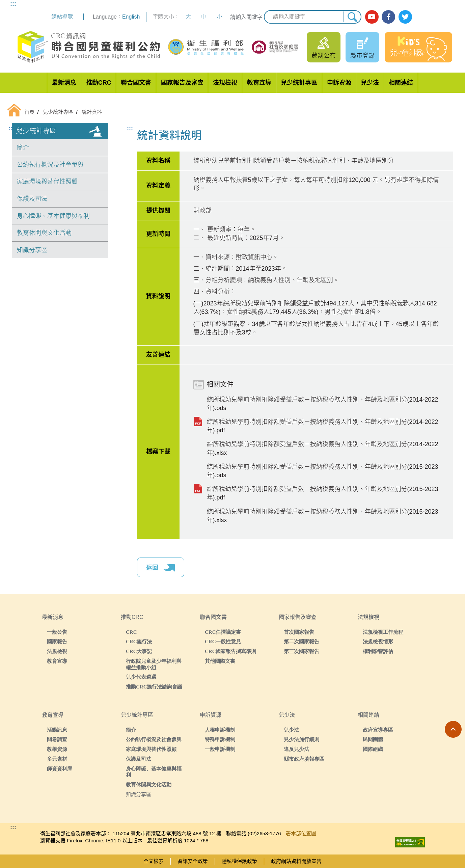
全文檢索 (154, 861)
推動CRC (99, 83)
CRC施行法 (139, 641)
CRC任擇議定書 (223, 632)
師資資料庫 (60, 769)
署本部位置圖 (301, 833)
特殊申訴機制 (220, 739)
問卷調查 (57, 739)
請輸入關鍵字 (246, 17)
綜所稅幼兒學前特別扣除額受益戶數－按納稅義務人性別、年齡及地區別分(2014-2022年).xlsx (323, 448)
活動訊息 (57, 730)
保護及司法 (32, 199)
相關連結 (401, 83)
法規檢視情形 (378, 641)
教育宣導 (259, 83)
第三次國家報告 (302, 651)
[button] (453, 729)
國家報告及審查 (182, 83)
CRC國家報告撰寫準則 (231, 651)
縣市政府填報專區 (304, 759)
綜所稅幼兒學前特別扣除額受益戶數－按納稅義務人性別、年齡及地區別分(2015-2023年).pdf (323, 493)
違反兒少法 (296, 749)
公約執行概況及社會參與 (50, 165)
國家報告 (57, 641)
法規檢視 (225, 83)
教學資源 (57, 749)
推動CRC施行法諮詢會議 (154, 687)
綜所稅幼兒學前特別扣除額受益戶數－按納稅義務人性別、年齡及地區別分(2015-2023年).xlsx (323, 516)
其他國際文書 (220, 661)
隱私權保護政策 (239, 861)
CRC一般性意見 (223, 641)
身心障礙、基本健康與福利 (53, 216)
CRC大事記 (139, 651)
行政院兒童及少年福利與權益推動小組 (154, 664)
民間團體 (373, 739)
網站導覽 (62, 17)
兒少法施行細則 (302, 739)
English (131, 17)
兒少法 (370, 83)
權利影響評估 (378, 651)
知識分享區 (32, 250)
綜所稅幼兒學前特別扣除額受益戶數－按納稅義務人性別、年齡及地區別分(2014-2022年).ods (323, 404)
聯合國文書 (136, 83)
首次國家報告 (299, 632)
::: (13, 4)
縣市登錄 (362, 56)
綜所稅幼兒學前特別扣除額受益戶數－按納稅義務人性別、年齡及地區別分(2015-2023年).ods (323, 471)
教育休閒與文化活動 (44, 233)
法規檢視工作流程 (383, 632)
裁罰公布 (324, 56)
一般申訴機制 (220, 749)
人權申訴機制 (220, 730)
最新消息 (64, 83)
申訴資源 (339, 83)
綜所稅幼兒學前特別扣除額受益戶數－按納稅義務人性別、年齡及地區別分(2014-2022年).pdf (323, 426)
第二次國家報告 (302, 641)
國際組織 (373, 749)
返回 (161, 568)
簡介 (23, 147)
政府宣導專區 (378, 730)
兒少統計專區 (299, 83)
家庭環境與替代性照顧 (47, 182)
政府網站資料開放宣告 (296, 861)
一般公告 (57, 632)
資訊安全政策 (193, 861)
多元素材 (57, 759)
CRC (131, 632)
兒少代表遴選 (141, 677)
